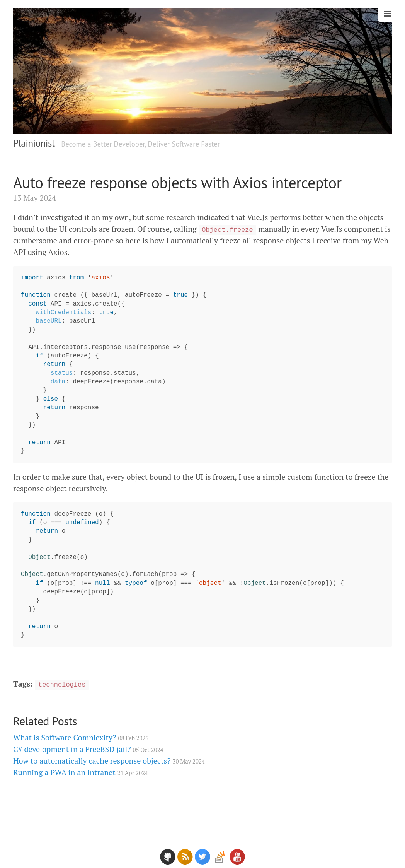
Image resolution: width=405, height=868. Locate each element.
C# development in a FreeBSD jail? (88, 749)
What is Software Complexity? (81, 737)
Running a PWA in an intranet (81, 772)
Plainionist (34, 143)
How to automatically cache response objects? (109, 761)
